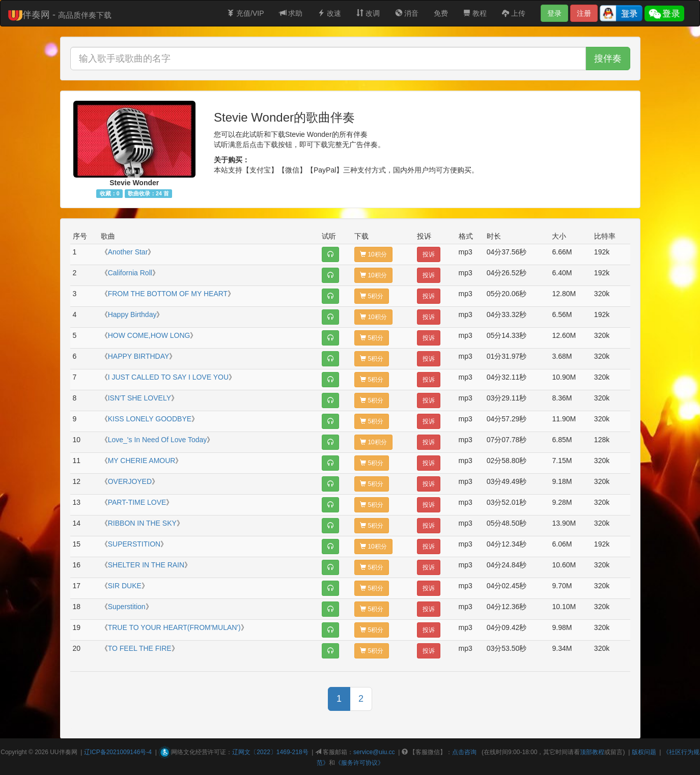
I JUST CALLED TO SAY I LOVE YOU (168, 377)
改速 (329, 13)
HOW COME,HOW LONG (149, 335)
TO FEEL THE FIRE (140, 648)
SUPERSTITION (134, 544)
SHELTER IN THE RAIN (146, 565)
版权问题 (644, 752)
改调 (368, 13)
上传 (514, 13)
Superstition (127, 607)
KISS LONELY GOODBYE (150, 419)
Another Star (128, 252)
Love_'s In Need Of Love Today (158, 440)
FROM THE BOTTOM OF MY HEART (168, 294)
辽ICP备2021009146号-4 (118, 752)
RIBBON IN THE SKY (142, 523)
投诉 (429, 254)
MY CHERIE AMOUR (142, 461)
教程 (475, 13)
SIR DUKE (125, 586)
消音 (407, 13)
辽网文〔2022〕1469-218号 (270, 752)
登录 (554, 13)
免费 (441, 13)
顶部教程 (592, 752)
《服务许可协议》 (359, 763)
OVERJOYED (130, 481)
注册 (584, 13)
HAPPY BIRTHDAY (139, 356)
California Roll (130, 273)
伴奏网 (68, 752)
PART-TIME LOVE (137, 502)
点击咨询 (464, 752)
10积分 (373, 254)
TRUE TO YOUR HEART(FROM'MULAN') (174, 627)
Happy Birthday (132, 314)
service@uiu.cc (374, 752)
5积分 (372, 296)
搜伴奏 (608, 59)
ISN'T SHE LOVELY (139, 398)
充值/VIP (245, 13)
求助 (291, 13)
